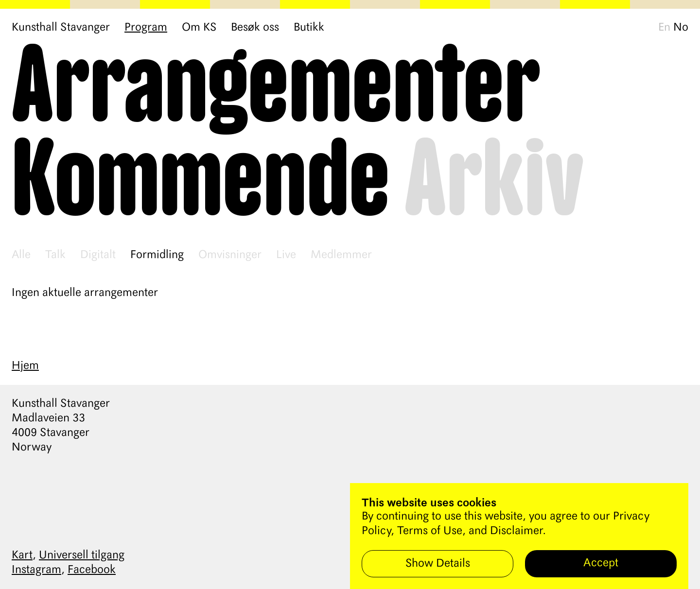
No (681, 28)
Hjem (25, 366)
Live (286, 255)
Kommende (201, 182)
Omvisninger (230, 255)
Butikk (309, 28)
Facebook (92, 570)
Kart (22, 555)
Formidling (157, 255)
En (664, 28)
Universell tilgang (82, 555)
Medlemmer (341, 255)
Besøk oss (255, 28)
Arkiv (494, 182)
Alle (21, 255)
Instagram (36, 570)
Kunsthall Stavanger (61, 28)
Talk (55, 255)
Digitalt (98, 255)
